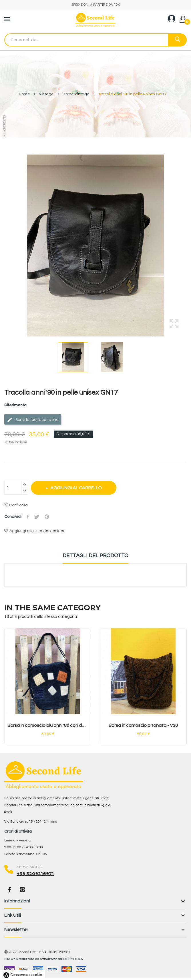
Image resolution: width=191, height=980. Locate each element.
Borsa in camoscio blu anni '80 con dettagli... (48, 725)
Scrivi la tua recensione (33, 420)
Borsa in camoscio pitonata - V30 (143, 725)
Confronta (16, 505)
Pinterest (48, 517)
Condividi (28, 517)
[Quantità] (13, 488)
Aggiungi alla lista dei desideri (35, 531)
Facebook (9, 890)
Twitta (37, 517)
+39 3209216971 (35, 874)
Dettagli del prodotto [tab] (95, 556)
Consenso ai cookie (22, 975)
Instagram (23, 890)
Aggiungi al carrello (77, 488)
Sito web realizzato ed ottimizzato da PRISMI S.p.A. (44, 959)
